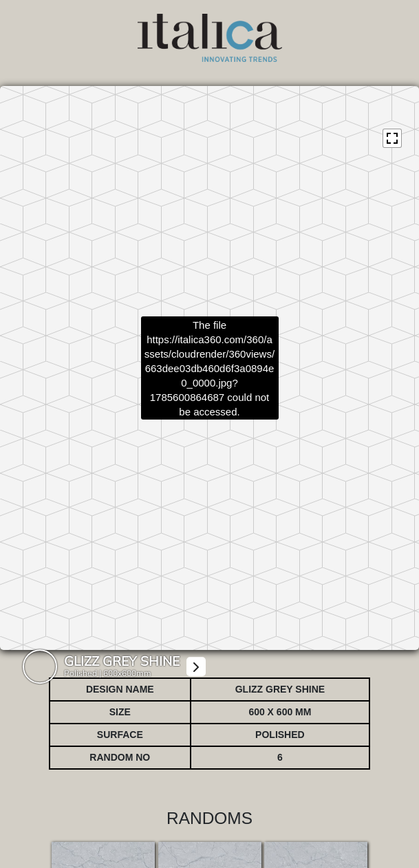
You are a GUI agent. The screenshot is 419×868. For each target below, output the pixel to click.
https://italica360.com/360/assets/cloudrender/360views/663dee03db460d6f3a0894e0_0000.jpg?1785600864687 (210, 368)
